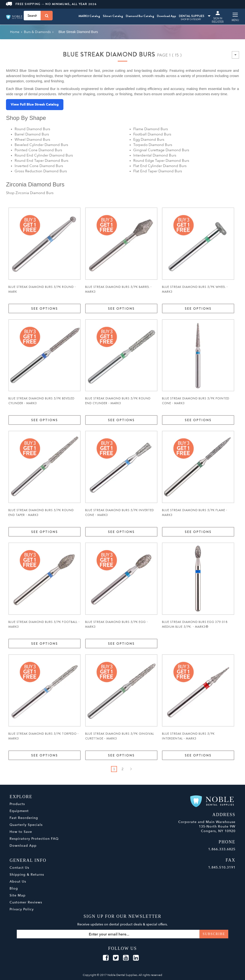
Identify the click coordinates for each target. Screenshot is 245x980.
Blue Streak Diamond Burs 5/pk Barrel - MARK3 (118, 289)
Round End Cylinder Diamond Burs (44, 155)
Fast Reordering (24, 818)
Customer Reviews (26, 902)
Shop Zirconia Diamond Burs (30, 193)
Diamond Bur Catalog (140, 16)
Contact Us (19, 868)
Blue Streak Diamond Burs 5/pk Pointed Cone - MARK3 (196, 401)
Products (17, 804)
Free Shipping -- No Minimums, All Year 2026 (51, 4)
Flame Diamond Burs (151, 129)
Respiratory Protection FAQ (34, 839)
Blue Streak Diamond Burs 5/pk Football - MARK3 (44, 624)
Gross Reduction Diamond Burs (41, 171)
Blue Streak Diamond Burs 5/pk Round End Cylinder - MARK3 (118, 401)
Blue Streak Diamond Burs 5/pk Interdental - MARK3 (188, 736)
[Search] (47, 16)
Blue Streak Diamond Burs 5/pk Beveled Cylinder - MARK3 (41, 401)
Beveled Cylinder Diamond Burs (41, 145)
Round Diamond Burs (32, 129)
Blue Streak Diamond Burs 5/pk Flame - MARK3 (195, 513)
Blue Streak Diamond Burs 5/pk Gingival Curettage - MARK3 (120, 736)
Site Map (18, 895)
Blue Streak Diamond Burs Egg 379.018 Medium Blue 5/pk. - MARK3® (195, 624)
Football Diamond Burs (152, 134)
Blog (14, 888)
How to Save (21, 832)
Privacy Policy (22, 909)
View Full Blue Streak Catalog (35, 104)
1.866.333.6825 (222, 849)
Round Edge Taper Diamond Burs (161, 161)
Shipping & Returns (27, 875)
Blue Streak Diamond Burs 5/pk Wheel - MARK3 (195, 289)
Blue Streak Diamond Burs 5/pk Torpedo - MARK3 (44, 736)
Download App (167, 16)
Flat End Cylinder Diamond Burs (160, 166)
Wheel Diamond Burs (32, 140)
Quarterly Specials (26, 825)
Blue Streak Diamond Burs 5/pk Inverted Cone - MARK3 (120, 513)
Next (131, 769)
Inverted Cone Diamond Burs (39, 166)
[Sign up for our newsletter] (122, 934)
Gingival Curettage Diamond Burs (161, 150)
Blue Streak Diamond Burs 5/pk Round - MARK (42, 289)
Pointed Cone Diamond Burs (38, 150)
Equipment (19, 811)
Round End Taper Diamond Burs (42, 161)
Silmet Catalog (113, 16)
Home (15, 32)
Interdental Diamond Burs (155, 155)
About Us (18, 882)
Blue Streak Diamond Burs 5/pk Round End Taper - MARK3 (41, 513)
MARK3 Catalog (89, 16)
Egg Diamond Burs (149, 140)
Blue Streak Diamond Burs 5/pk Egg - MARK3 (117, 624)
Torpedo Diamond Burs (153, 145)
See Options (45, 308)
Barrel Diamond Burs (32, 134)
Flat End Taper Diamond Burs (158, 171)
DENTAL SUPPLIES (195, 16)
